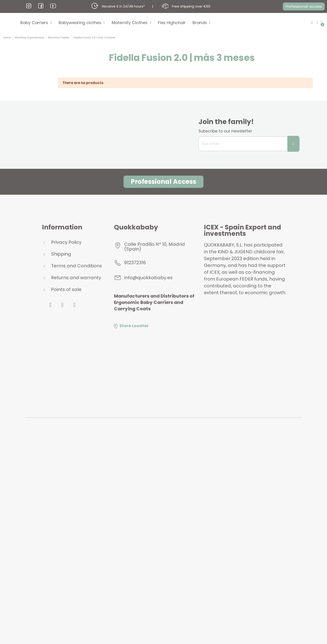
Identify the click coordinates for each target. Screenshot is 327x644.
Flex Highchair (172, 23)
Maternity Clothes (131, 23)
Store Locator (131, 326)
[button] (302, 7)
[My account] (317, 23)
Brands (202, 23)
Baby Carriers (36, 23)
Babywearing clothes (82, 23)
